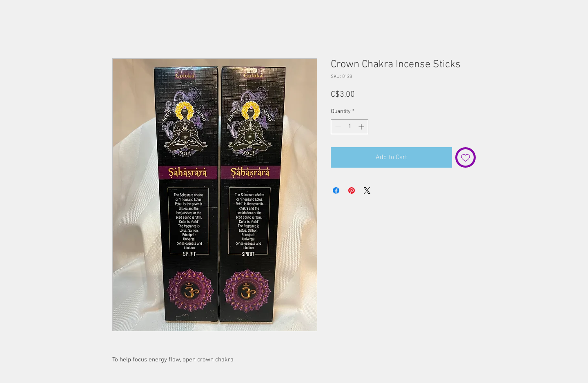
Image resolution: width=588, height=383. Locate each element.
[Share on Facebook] (336, 190)
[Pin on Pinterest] (352, 190)
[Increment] (362, 127)
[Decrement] (337, 127)
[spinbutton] (350, 127)
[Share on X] (367, 190)
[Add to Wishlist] (465, 157)
